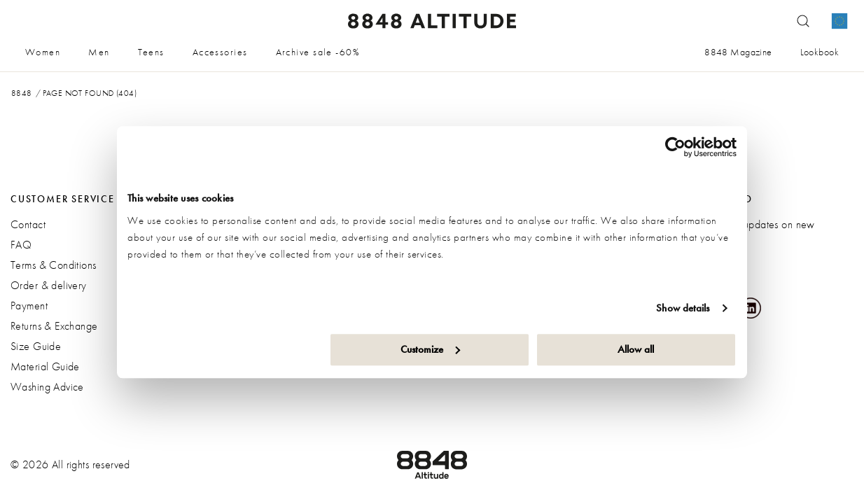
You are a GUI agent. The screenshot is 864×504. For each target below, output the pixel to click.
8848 (22, 93)
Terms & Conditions (54, 265)
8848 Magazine (738, 52)
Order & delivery (49, 285)
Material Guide (45, 366)
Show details (683, 308)
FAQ (21, 245)
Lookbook (820, 52)
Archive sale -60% (318, 52)
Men (99, 52)
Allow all (636, 349)
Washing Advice (47, 387)
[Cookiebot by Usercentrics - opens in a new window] (675, 147)
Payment (29, 306)
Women (43, 52)
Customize (430, 349)
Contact (28, 224)
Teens (151, 52)
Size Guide (36, 346)
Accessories (220, 52)
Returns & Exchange (54, 326)
